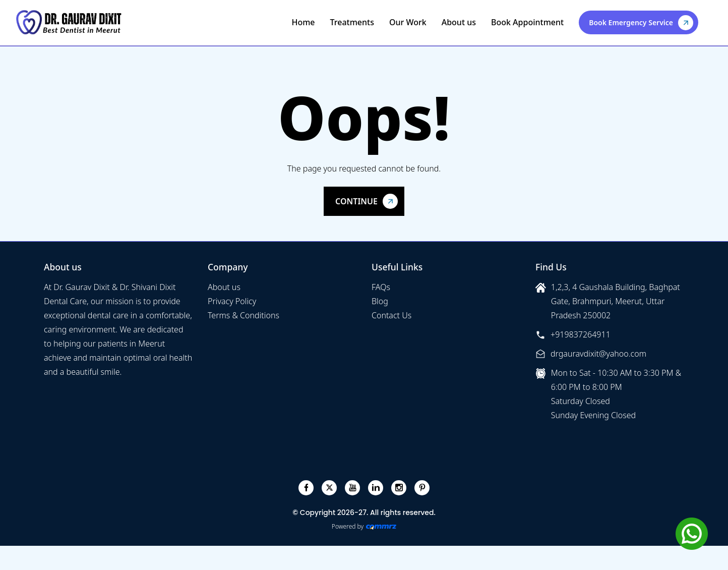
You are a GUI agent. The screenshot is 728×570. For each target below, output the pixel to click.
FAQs (381, 287)
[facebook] (306, 488)
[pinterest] (422, 488)
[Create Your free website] (381, 527)
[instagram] (399, 488)
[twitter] (329, 488)
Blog (380, 301)
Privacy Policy (232, 301)
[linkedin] (376, 488)
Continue (356, 201)
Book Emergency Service (631, 22)
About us (459, 22)
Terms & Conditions (244, 315)
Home (303, 22)
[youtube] (353, 488)
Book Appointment (527, 22)
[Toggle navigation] (709, 22)
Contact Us (391, 315)
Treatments (352, 22)
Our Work (408, 22)
